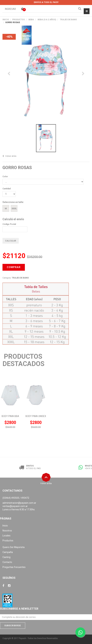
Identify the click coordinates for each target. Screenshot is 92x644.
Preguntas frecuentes (14, 567)
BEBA (31, 20)
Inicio (6, 20)
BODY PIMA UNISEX (36, 416)
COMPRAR (14, 267)
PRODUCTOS (18, 20)
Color (5, 177)
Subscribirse (13, 626)
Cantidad (7, 189)
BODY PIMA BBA (10, 416)
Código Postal (9, 224)
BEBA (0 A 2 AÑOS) (47, 20)
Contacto (7, 562)
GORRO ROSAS (17, 168)
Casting (6, 557)
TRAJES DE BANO (68, 20)
